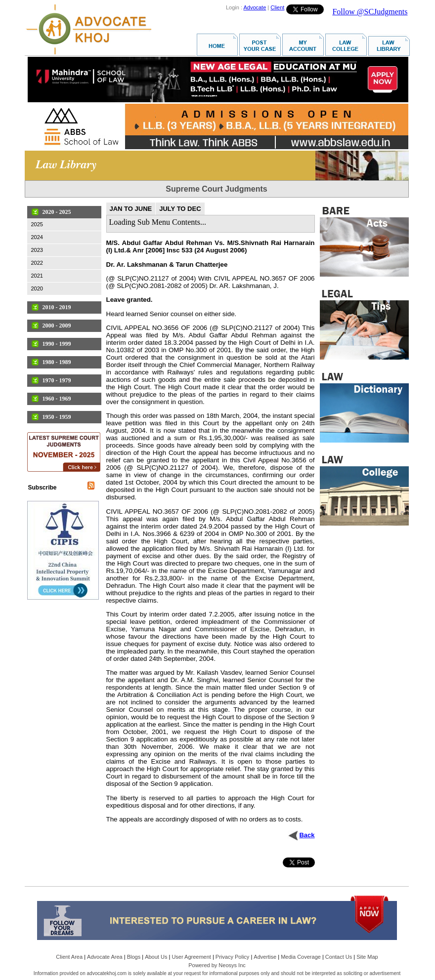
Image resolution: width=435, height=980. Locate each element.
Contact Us (339, 957)
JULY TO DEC (180, 209)
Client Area (69, 957)
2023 (37, 250)
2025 (37, 224)
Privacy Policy (232, 957)
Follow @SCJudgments (370, 12)
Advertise (265, 957)
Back (307, 835)
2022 (37, 263)
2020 (37, 288)
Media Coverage (301, 957)
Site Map (367, 957)
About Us (156, 957)
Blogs (134, 957)
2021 (37, 276)
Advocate (255, 7)
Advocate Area (105, 957)
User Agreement (191, 957)
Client (277, 7)
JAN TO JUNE (131, 209)
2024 (37, 237)
